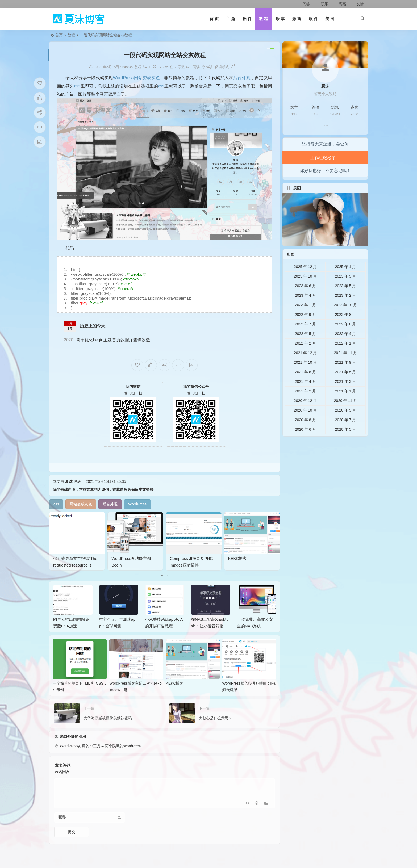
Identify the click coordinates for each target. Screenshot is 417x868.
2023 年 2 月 (346, 308)
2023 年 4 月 (305, 308)
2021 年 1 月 (346, 404)
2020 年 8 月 (305, 433)
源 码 (297, 19)
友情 (357, 4)
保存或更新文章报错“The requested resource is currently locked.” (76, 556)
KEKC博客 (243, 552)
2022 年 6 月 (346, 337)
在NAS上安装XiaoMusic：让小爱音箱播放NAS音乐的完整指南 (210, 639)
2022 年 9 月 (305, 328)
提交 (72, 845)
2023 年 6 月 (305, 299)
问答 (304, 4)
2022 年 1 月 (346, 356)
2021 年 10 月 (305, 375)
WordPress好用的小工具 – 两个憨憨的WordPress (101, 759)
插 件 (247, 19)
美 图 (330, 19)
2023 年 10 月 (305, 289)
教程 (71, 35)
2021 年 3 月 (346, 395)
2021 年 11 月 (345, 366)
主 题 (231, 19)
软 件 (313, 19)
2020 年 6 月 (305, 442)
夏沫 (69, 494)
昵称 (62, 830)
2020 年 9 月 (346, 423)
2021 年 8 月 (305, 385)
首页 (59, 35)
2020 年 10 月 (305, 423)
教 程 (264, 19)
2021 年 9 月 (346, 375)
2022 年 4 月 (346, 347)
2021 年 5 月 (346, 385)
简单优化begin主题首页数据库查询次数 (107, 340)
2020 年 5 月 (346, 442)
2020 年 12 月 (305, 414)
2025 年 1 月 (346, 280)
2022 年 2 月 (305, 356)
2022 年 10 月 (345, 318)
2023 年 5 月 (346, 299)
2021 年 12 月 (305, 366)
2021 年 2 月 (305, 404)
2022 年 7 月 (305, 337)
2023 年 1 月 (305, 318)
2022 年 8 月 (346, 328)
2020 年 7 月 (346, 433)
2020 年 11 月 (345, 414)
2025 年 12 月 (305, 280)
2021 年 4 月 (305, 395)
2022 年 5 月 (305, 347)
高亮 (339, 4)
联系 (321, 4)
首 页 (214, 19)
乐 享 (280, 19)
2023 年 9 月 (346, 289)
